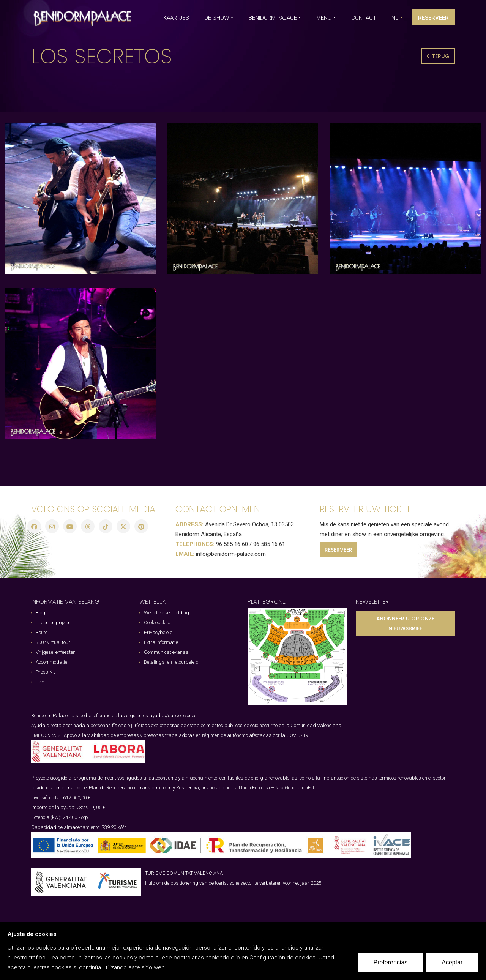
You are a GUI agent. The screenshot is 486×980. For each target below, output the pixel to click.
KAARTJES (176, 18)
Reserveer (433, 18)
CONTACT (364, 18)
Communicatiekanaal (167, 652)
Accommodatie (51, 662)
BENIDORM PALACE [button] (273, 18)
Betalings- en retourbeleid (171, 662)
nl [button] (395, 18)
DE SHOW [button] (217, 18)
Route (42, 632)
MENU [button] (324, 18)
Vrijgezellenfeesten (56, 652)
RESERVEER (338, 550)
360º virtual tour (53, 642)
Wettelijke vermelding (166, 613)
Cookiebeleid (157, 623)
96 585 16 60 (232, 544)
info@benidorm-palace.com (231, 554)
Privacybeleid (158, 632)
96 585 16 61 (269, 544)
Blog (40, 613)
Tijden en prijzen (53, 623)
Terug (438, 56)
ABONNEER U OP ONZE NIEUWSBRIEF (405, 623)
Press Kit (45, 672)
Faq (40, 682)
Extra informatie (161, 642)
